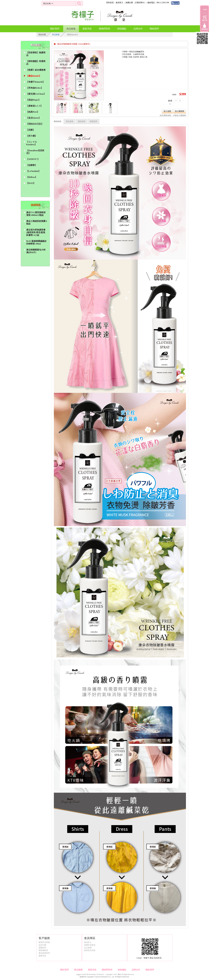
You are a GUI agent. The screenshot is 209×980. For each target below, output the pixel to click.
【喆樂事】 (32, 165)
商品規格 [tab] (70, 121)
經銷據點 (122, 29)
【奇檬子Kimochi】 (36, 82)
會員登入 (120, 3)
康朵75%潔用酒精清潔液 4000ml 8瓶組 (36, 214)
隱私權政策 (43, 950)
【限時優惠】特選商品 (36, 63)
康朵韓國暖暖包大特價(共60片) (36, 251)
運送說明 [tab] (82, 121)
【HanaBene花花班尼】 (35, 152)
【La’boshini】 (33, 171)
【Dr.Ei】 (31, 183)
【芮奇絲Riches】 (35, 88)
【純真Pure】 (33, 112)
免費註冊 (129, 3)
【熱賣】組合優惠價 (36, 70)
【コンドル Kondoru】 (32, 143)
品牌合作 (138, 29)
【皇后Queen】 (33, 118)
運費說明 (42, 948)
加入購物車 (180, 111)
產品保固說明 (44, 953)
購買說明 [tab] (94, 121)
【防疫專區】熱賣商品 (36, 54)
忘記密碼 (88, 948)
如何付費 (42, 945)
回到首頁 (110, 3)
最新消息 (87, 29)
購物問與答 (105, 29)
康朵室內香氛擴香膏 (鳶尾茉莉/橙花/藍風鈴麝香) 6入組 (36, 232)
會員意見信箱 (90, 950)
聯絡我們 (154, 29)
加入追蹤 (167, 111)
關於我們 (55, 29)
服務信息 (42, 956)
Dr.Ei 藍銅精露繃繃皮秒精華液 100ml (36, 242)
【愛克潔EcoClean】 (36, 94)
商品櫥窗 (71, 28)
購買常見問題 (44, 942)
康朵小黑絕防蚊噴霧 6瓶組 (37, 222)
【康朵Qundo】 (34, 76)
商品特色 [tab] (58, 121)
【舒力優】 (32, 136)
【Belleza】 (32, 177)
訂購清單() (140, 3)
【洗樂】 (31, 130)
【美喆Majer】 (33, 100)
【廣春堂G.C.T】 (34, 106)
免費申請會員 (90, 945)
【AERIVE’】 (33, 159)
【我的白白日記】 (35, 124)
